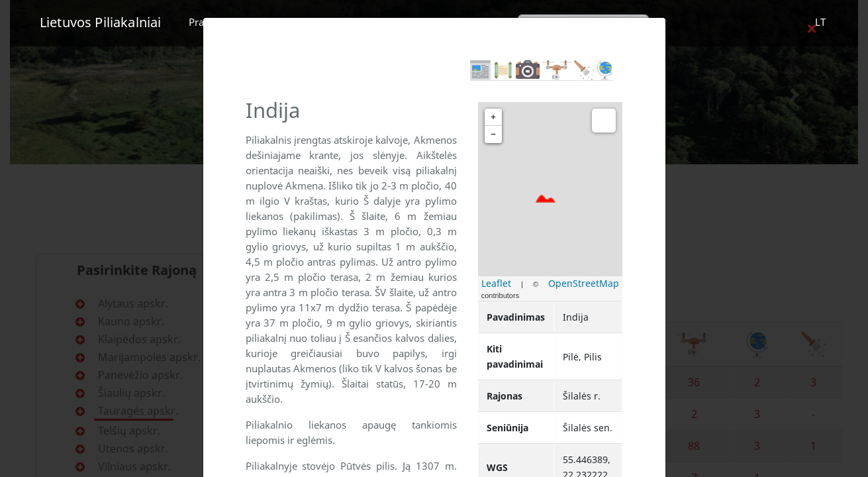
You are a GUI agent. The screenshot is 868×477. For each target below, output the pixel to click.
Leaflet (496, 283)
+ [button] (493, 117)
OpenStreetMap (584, 283)
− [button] (493, 134)
